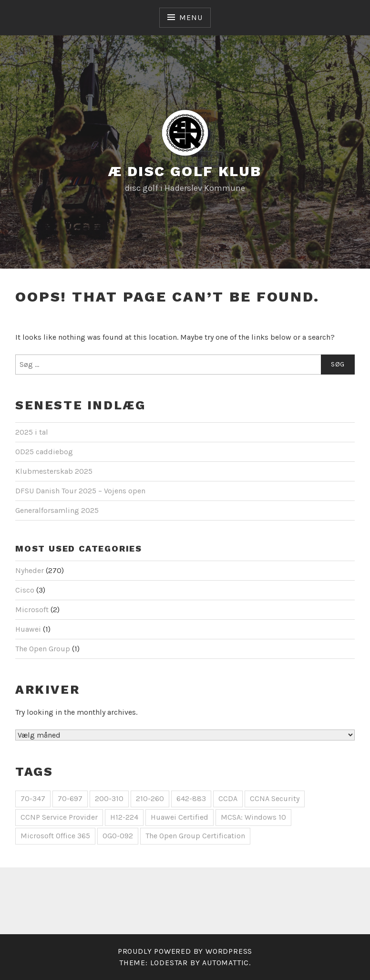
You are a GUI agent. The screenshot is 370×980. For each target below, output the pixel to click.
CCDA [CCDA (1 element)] (228, 798)
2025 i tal (32, 432)
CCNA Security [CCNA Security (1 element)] (275, 798)
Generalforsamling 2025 (57, 510)
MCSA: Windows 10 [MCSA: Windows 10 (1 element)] (253, 817)
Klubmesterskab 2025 (54, 471)
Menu (191, 17)
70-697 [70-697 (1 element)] (70, 798)
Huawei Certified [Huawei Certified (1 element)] (180, 817)
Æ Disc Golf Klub (185, 171)
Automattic (226, 963)
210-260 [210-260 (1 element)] (150, 798)
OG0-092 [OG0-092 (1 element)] (118, 836)
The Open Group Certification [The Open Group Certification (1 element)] (195, 836)
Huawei (28, 629)
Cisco (25, 590)
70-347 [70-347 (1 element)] (33, 798)
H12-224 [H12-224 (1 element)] (124, 817)
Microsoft (32, 610)
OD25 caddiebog (44, 452)
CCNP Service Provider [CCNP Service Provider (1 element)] (59, 817)
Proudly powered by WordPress (185, 951)
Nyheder (30, 570)
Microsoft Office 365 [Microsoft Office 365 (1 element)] (55, 836)
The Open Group (43, 649)
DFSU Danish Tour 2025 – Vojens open (80, 491)
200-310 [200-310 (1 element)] (109, 798)
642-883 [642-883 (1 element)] (191, 798)
